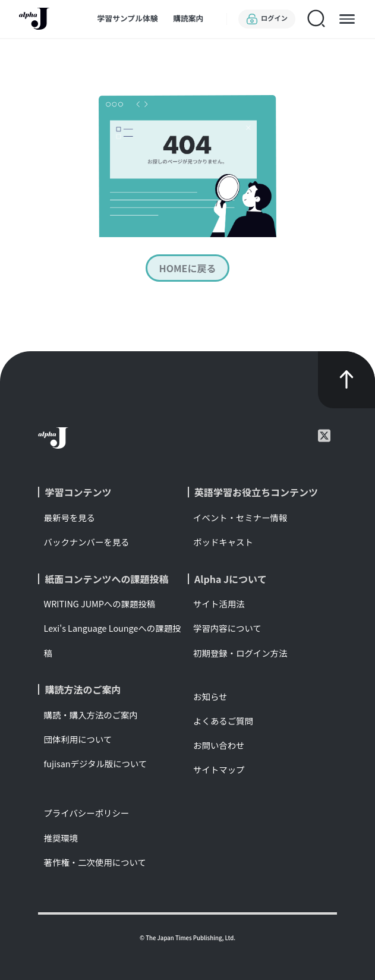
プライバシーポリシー (87, 813)
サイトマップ (219, 769)
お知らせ (210, 696)
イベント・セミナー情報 (240, 517)
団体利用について (78, 739)
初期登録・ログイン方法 (240, 653)
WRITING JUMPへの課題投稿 (100, 604)
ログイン (267, 19)
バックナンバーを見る (87, 542)
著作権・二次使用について (95, 862)
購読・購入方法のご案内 (91, 715)
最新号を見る (70, 517)
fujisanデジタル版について (96, 763)
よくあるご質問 (223, 721)
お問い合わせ (219, 745)
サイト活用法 (219, 604)
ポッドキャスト (223, 542)
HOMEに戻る (188, 268)
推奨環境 (61, 838)
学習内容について (227, 628)
